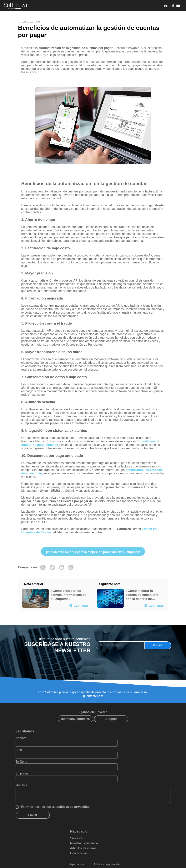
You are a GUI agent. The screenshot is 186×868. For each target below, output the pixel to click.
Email (100, 751)
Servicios (85, 828)
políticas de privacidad (79, 797)
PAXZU (139, 863)
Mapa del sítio (77, 854)
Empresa (102, 763)
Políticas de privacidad (107, 854)
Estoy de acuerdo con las (61, 797)
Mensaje (28, 775)
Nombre (27, 751)
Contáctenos (88, 843)
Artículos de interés (92, 838)
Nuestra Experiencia (93, 833)
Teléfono (28, 763)
